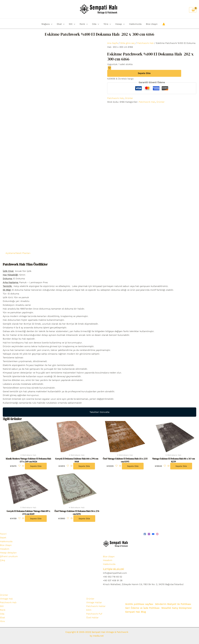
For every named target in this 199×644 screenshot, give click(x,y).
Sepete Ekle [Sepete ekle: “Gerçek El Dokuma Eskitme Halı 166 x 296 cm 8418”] (84, 466)
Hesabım (5, 549)
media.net (98, 636)
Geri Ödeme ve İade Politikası (142, 608)
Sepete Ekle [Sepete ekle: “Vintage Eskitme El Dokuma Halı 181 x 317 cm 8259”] (181, 466)
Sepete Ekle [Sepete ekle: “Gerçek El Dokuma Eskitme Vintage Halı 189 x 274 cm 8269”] (36, 519)
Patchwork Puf (94, 614)
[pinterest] (157, 534)
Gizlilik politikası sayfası (139, 604)
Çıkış (2, 560)
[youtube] (153, 534)
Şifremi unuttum (9, 556)
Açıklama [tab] (10, 253)
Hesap (120, 24)
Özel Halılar (92, 618)
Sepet (3, 538)
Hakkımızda (135, 24)
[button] (51, 24)
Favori (3, 534)
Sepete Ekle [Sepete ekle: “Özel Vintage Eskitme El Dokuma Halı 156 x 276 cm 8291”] (84, 519)
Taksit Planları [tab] (23, 253)
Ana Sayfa (113, 43)
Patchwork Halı (145, 43)
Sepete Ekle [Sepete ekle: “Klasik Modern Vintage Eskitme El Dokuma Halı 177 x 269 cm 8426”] (36, 466)
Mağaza (47, 24)
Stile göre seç (128, 43)
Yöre (107, 24)
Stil (72, 24)
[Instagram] (149, 534)
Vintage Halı (6, 599)
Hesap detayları (8, 553)
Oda (96, 24)
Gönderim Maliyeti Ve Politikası (174, 604)
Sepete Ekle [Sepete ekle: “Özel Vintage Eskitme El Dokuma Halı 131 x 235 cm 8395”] (133, 466)
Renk (84, 24)
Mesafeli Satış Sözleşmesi (177, 608)
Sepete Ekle (144, 73)
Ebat (61, 24)
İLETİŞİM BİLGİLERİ (113, 569)
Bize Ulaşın (152, 24)
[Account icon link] (164, 24)
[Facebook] (145, 534)
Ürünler (129, 98)
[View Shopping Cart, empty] (193, 10)
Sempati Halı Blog (135, 612)
